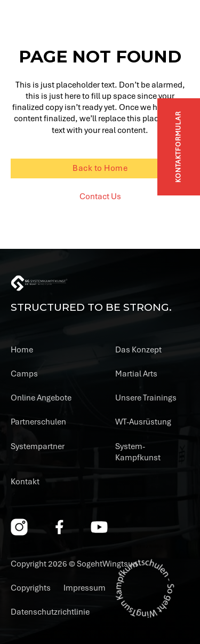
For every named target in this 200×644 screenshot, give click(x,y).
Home (22, 350)
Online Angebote (41, 398)
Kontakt (25, 482)
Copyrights (31, 588)
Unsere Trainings (146, 398)
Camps (24, 374)
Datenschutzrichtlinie (50, 612)
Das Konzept (138, 350)
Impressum (85, 588)
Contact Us (100, 197)
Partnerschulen (38, 422)
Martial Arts (136, 374)
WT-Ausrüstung (143, 422)
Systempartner (38, 446)
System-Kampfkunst (138, 452)
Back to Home (100, 168)
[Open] (181, 24)
